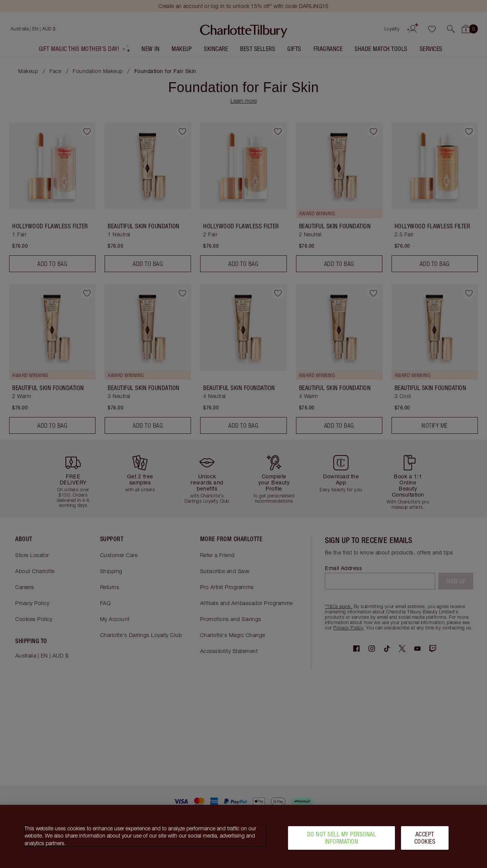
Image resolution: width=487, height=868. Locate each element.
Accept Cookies (425, 841)
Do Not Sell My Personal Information (342, 841)
